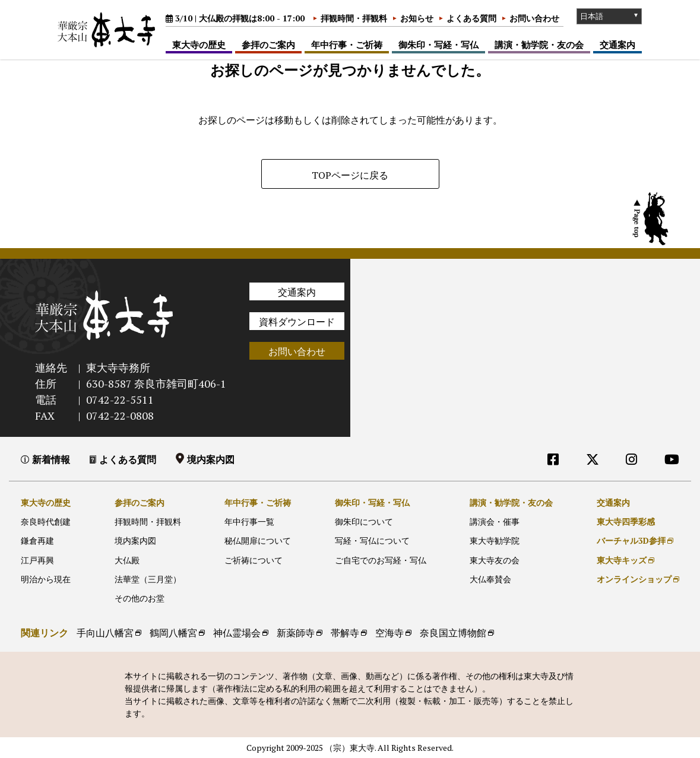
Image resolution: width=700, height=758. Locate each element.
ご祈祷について (254, 560)
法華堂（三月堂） (148, 579)
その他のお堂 (140, 598)
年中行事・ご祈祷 (347, 45)
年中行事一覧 (249, 521)
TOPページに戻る (350, 175)
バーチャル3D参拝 (631, 540)
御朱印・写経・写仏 (438, 45)
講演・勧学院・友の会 (539, 45)
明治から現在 (46, 579)
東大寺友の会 (495, 560)
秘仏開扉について (258, 540)
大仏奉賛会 (490, 579)
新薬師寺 (296, 633)
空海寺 (389, 633)
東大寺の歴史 (199, 45)
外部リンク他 (622, 483)
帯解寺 (345, 633)
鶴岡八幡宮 (173, 633)
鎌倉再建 (37, 540)
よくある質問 (471, 18)
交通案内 (617, 45)
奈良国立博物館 (453, 633)
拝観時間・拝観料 (354, 18)
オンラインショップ (634, 579)
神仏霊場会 (237, 633)
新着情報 (51, 459)
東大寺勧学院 (495, 540)
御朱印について (364, 521)
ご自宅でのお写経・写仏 (381, 560)
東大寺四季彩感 (626, 521)
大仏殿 (127, 560)
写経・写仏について (372, 540)
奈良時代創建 (46, 521)
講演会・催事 (495, 521)
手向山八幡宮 (105, 633)
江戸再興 (37, 560)
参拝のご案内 (268, 45)
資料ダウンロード (297, 322)
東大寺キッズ (622, 560)
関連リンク (45, 633)
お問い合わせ (534, 18)
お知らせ (417, 18)
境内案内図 (211, 459)
